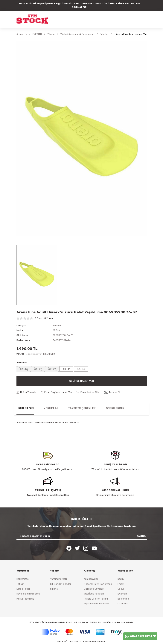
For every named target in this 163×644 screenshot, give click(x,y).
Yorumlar (51, 408)
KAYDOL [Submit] (141, 536)
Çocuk (121, 589)
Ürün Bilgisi (25, 408)
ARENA (56, 330)
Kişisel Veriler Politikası (96, 604)
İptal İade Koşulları (94, 594)
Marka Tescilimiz (25, 599)
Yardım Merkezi (58, 579)
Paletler (57, 325)
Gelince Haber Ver (82, 381)
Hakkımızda (23, 579)
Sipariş (54, 589)
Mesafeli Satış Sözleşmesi (98, 584)
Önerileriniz (115, 408)
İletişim (20, 584)
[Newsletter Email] (82, 536)
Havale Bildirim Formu (28, 594)
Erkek (121, 584)
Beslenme (123, 599)
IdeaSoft (62, 641)
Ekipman (122, 594)
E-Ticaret (74, 641)
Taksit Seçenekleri (82, 408)
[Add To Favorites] (88, 392)
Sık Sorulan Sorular (61, 584)
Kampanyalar (91, 579)
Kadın (121, 579)
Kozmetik (123, 604)
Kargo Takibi (23, 589)
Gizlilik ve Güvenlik (94, 589)
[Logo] (32, 19)
